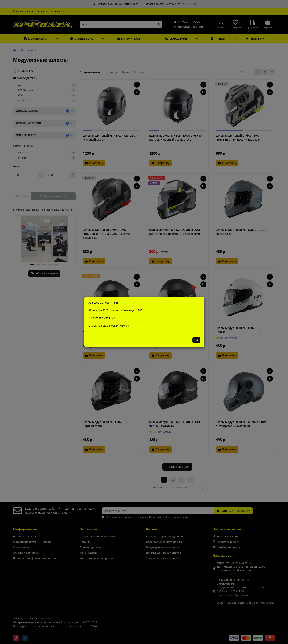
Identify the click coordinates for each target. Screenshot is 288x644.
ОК (196, 340)
